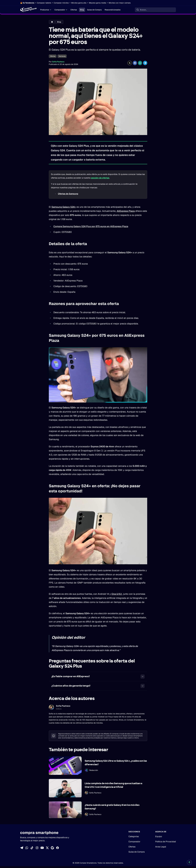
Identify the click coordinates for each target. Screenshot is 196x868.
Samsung (62, 56)
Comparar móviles (61, 3)
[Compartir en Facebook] (135, 63)
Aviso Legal (161, 847)
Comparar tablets (44, 3)
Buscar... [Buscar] (143, 10)
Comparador (61, 10)
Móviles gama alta (79, 3)
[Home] (28, 10)
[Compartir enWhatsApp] (140, 63)
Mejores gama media (97, 3)
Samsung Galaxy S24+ (64, 207)
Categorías (134, 836)
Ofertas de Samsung (68, 194)
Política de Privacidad (166, 842)
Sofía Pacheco (58, 62)
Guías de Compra (94, 10)
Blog (82, 10)
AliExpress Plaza (126, 211)
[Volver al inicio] (189, 862)
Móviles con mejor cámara (120, 3)
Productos (46, 10)
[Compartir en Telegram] (145, 63)
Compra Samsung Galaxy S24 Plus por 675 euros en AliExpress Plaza (91, 226)
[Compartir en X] (130, 63)
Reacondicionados (113, 10)
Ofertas (74, 10)
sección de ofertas (100, 178)
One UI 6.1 (117, 594)
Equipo (159, 836)
